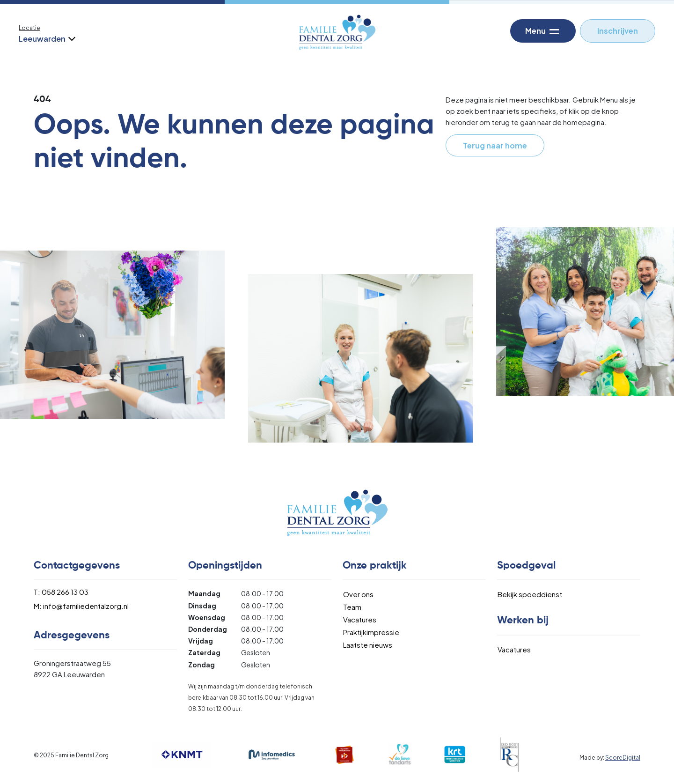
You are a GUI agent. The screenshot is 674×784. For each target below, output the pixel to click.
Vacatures (360, 619)
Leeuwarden (46, 39)
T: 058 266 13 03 (61, 592)
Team (352, 607)
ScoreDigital (623, 758)
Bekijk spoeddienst (530, 594)
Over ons (358, 594)
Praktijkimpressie (371, 632)
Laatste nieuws (368, 645)
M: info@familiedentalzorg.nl (81, 606)
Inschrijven (618, 31)
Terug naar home (495, 145)
